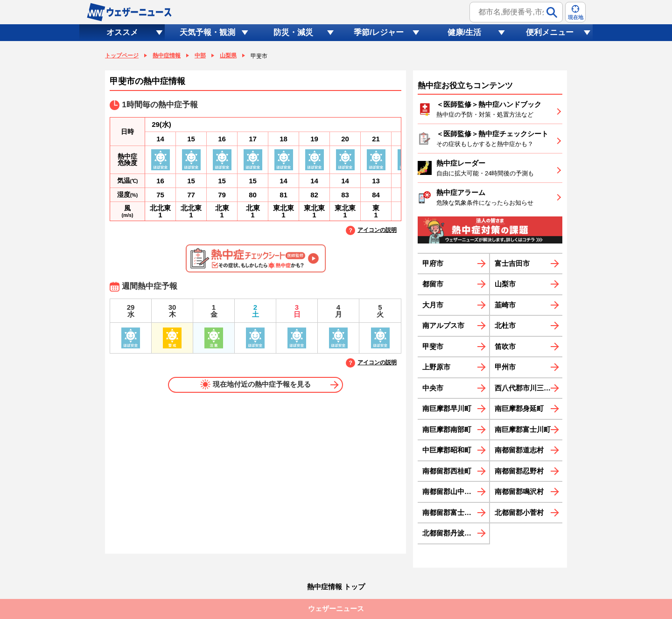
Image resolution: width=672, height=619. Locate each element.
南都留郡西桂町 (447, 471)
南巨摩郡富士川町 (523, 429)
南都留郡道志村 (519, 450)
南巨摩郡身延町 (519, 408)
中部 (200, 56)
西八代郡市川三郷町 (526, 388)
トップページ (122, 56)
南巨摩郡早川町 (447, 408)
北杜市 (505, 325)
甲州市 (505, 367)
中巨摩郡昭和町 (447, 450)
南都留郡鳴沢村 (519, 491)
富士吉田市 (512, 263)
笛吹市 (505, 346)
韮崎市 (505, 305)
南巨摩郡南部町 (447, 429)
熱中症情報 (167, 56)
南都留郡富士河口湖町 (456, 512)
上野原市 (436, 367)
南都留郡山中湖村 (450, 491)
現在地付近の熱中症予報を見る (255, 384)
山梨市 (505, 284)
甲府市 (433, 263)
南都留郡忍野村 (519, 471)
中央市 (433, 388)
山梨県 (228, 56)
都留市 (433, 284)
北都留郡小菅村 (519, 512)
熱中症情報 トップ (336, 587)
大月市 (433, 305)
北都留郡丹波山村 (450, 533)
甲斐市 (433, 346)
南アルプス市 (443, 325)
